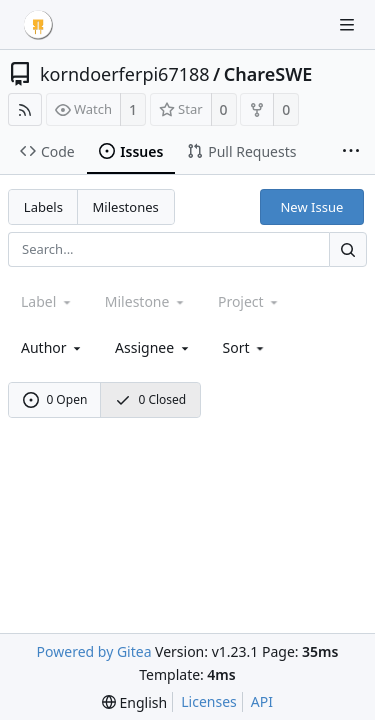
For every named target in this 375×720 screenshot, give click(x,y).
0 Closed (151, 399)
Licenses (209, 701)
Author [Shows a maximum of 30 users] (52, 347)
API (262, 701)
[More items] (351, 152)
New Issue (311, 207)
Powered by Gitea (94, 651)
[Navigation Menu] (347, 25)
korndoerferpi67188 (125, 74)
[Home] (38, 25)
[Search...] (348, 249)
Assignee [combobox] (153, 347)
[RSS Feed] (25, 109)
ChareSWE (268, 74)
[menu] (245, 347)
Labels (43, 207)
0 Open (55, 399)
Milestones (126, 207)
